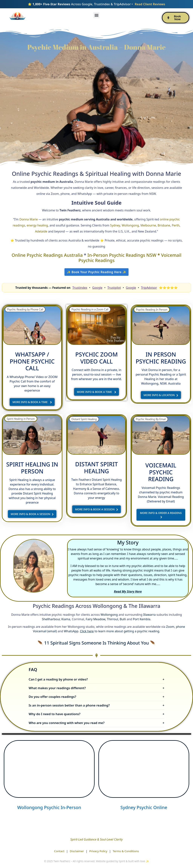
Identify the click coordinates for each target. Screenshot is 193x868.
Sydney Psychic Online (144, 807)
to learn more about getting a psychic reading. (120, 631)
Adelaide (41, 231)
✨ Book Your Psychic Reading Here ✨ (96, 272)
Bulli (123, 619)
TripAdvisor (149, 288)
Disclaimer (77, 851)
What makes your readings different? (57, 688)
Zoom (170, 627)
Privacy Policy (98, 851)
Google (97, 288)
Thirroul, (113, 619)
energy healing (37, 225)
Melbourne (148, 225)
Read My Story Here (128, 591)
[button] (96, 15)
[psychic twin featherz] (49, 769)
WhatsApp (71, 631)
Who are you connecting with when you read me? (67, 723)
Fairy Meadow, (96, 619)
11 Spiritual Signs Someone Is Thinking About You (97, 643)
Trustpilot (114, 288)
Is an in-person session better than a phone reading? (69, 705)
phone (180, 627)
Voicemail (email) (45, 631)
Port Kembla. (142, 619)
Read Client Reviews (150, 4)
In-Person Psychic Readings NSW (123, 255)
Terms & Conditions (126, 851)
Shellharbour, (51, 619)
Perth (176, 225)
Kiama (66, 619)
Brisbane (164, 225)
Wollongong (130, 225)
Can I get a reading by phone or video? (58, 679)
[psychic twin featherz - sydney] (144, 769)
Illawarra (149, 615)
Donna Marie (29, 219)
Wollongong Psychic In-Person (49, 807)
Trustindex (80, 288)
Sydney (115, 225)
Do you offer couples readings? (52, 697)
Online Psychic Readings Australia (48, 255)
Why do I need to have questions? (55, 714)
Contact (59, 851)
